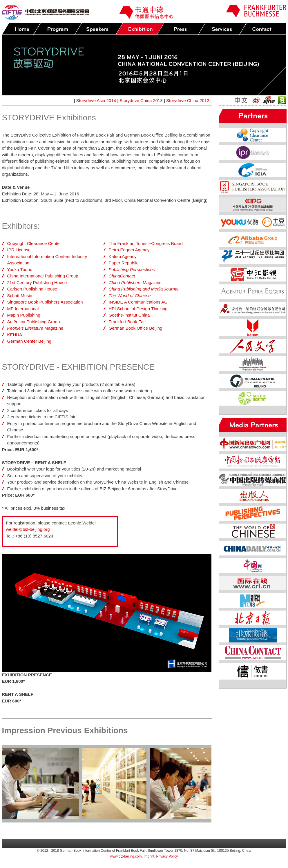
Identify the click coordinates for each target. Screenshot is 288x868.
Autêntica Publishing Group (34, 322)
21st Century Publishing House (37, 283)
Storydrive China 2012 (188, 100)
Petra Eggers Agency (129, 250)
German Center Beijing (29, 341)
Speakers (99, 29)
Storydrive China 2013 (141, 100)
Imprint (149, 856)
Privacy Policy (167, 856)
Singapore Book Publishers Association (45, 302)
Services (222, 29)
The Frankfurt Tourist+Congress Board (146, 243)
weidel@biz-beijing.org (28, 529)
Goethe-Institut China (129, 315)
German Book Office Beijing (136, 328)
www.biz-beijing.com (126, 856)
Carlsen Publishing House (32, 289)
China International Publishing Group (43, 276)
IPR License (19, 250)
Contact (263, 29)
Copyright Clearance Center (34, 243)
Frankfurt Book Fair (127, 322)
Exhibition (140, 29)
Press (181, 29)
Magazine (35, 328)
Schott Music (20, 296)
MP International (23, 309)
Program (57, 29)
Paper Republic (124, 263)
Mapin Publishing (24, 315)
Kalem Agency (123, 256)
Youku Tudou (20, 269)
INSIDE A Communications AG (138, 302)
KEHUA (15, 335)
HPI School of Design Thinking (138, 309)
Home (21, 29)
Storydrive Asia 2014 (96, 100)
